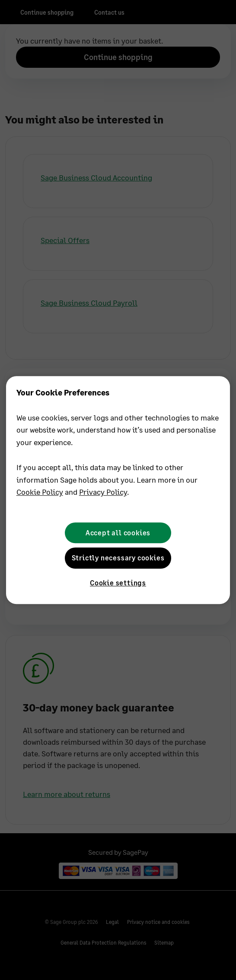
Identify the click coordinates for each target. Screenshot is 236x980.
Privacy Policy (103, 492)
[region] (118, 490)
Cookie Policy (40, 492)
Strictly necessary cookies (118, 558)
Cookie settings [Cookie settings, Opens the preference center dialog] (118, 583)
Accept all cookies (118, 533)
